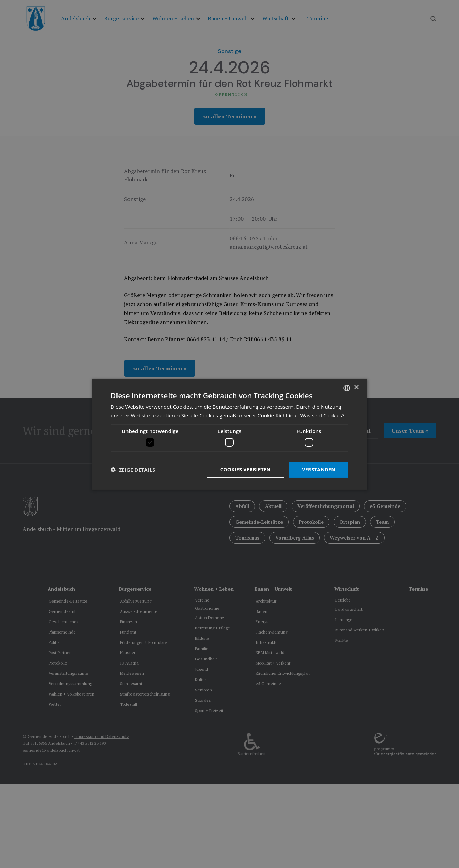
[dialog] (229, 434)
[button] (133, 470)
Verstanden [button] (319, 469)
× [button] (356, 388)
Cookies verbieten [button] (246, 469)
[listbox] (347, 388)
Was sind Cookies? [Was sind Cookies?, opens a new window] (322, 415)
